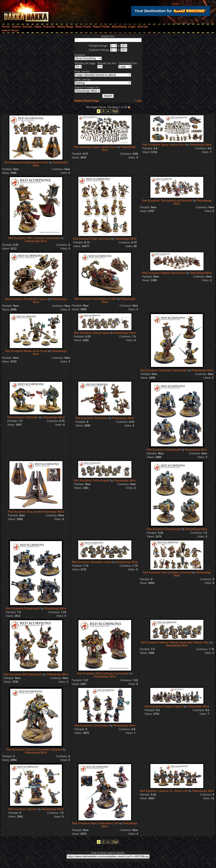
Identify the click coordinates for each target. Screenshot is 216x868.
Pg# (115, 111)
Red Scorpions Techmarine (92, 418)
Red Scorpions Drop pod (23, 512)
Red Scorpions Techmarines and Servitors (167, 201)
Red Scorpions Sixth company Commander (103, 674)
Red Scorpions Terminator (23, 417)
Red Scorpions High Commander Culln (95, 823)
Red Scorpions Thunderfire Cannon (26, 299)
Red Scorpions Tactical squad (92, 333)
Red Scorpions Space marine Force (95, 147)
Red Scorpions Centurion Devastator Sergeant (34, 750)
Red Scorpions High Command (92, 239)
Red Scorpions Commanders (92, 726)
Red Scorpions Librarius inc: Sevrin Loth (164, 791)
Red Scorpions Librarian (23, 809)
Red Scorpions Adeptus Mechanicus (164, 273)
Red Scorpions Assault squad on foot (26, 162)
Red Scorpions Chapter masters (164, 706)
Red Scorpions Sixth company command (167, 573)
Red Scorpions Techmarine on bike (95, 299)
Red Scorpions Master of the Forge (26, 351)
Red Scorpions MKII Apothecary (23, 674)
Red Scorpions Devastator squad (92, 562)
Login (138, 101)
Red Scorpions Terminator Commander (164, 370)
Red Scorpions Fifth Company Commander (34, 238)
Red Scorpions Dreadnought (164, 450)
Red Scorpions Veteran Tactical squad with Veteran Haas (175, 642)
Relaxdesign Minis (200, 145)
